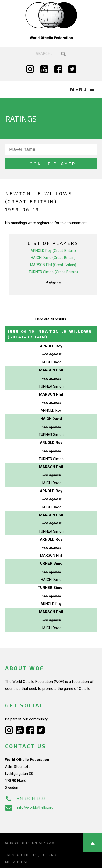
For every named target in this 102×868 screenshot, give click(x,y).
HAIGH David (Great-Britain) (53, 258)
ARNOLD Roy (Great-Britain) (53, 251)
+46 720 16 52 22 (25, 799)
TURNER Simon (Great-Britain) (53, 272)
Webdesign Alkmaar (36, 843)
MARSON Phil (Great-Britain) (53, 265)
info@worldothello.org (29, 807)
